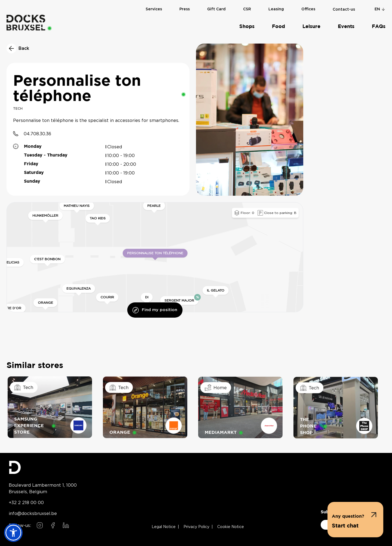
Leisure (311, 27)
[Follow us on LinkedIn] (66, 525)
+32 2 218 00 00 (26, 502)
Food (278, 27)
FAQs (379, 27)
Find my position (155, 310)
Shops (247, 27)
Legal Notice (164, 527)
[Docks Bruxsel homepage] (43, 467)
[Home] (26, 23)
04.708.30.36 (37, 134)
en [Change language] (380, 9)
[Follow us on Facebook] (53, 525)
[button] (355, 520)
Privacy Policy (196, 527)
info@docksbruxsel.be (33, 513)
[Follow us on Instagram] (40, 525)
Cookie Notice (231, 527)
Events (346, 27)
